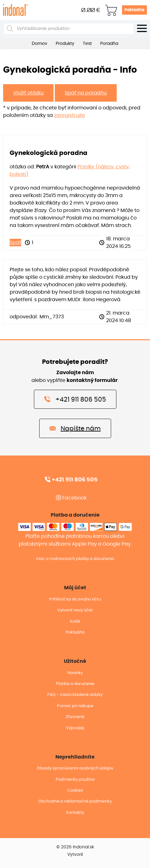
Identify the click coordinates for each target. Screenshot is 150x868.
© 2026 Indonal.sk (75, 847)
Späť (15, 243)
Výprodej (75, 728)
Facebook (71, 498)
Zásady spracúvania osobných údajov (75, 768)
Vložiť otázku (28, 93)
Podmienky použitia (75, 780)
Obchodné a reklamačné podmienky (75, 801)
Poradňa (109, 44)
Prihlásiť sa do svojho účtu (75, 599)
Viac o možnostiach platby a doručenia (75, 559)
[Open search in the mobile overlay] (69, 29)
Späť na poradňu (86, 93)
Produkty (65, 44)
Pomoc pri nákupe (75, 706)
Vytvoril (75, 855)
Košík (75, 622)
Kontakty (75, 813)
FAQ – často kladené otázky (75, 695)
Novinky (75, 673)
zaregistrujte (70, 115)
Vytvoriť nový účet (75, 610)
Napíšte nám (75, 428)
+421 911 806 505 (75, 399)
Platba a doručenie (75, 684)
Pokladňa (134, 10)
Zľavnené (75, 717)
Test (87, 44)
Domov (40, 44)
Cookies (75, 791)
